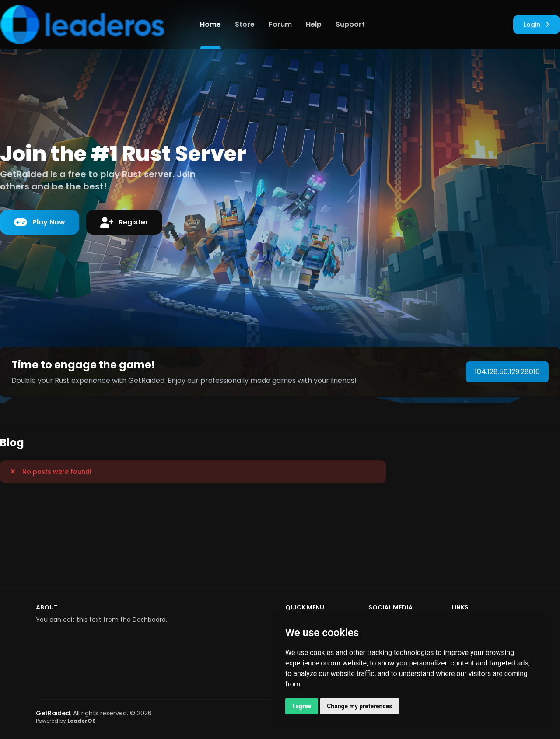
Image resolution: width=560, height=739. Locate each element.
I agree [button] (302, 706)
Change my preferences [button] (359, 706)
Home (210, 24)
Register (124, 222)
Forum (280, 24)
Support (350, 24)
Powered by (66, 721)
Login (537, 25)
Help (314, 24)
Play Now (40, 222)
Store (245, 24)
